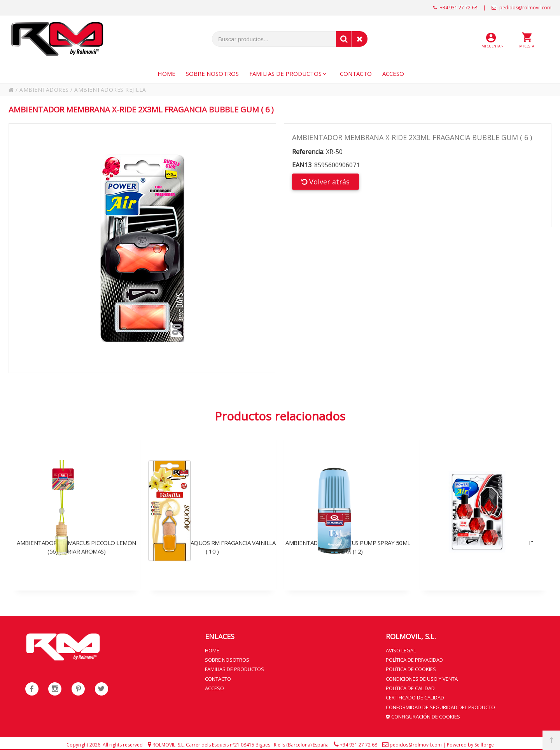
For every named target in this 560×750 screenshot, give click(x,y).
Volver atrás (325, 182)
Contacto (218, 677)
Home (212, 650)
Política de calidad (410, 687)
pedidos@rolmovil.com (521, 8)
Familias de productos (234, 668)
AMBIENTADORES (44, 90)
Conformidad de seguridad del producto (440, 705)
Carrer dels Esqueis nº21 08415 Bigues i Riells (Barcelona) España (257, 742)
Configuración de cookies (423, 714)
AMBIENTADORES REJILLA (110, 90)
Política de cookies (411, 668)
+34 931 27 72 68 (455, 8)
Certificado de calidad (415, 696)
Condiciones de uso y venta (422, 677)
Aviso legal (401, 650)
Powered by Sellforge (470, 742)
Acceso (214, 687)
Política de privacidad (414, 659)
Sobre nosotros (227, 659)
